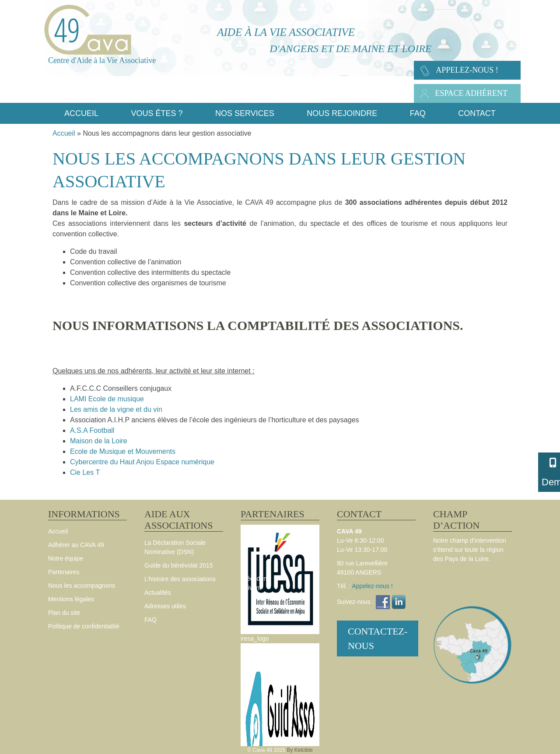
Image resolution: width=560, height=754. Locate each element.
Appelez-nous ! (467, 70)
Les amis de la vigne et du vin (116, 409)
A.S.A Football (92, 430)
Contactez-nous (378, 638)
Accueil (64, 133)
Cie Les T (85, 472)
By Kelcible (299, 750)
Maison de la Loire (99, 441)
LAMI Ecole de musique (107, 399)
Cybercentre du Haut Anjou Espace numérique (142, 462)
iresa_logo (255, 638)
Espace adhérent (471, 93)
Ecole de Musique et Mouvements (123, 451)
